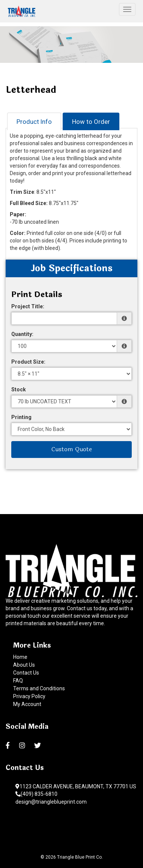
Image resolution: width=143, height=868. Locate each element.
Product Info (34, 122)
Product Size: (28, 362)
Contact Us (26, 673)
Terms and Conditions (39, 688)
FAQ (18, 681)
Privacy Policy (29, 696)
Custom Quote (72, 449)
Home (20, 657)
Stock (19, 389)
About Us (24, 665)
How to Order (91, 122)
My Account (27, 704)
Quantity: (22, 334)
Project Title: (28, 306)
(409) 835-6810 (36, 794)
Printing (21, 417)
